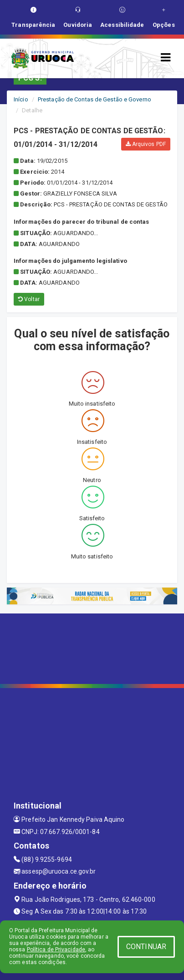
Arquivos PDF (146, 144)
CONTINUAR (146, 947)
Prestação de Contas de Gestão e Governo (95, 99)
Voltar (29, 299)
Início (21, 99)
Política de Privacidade (56, 950)
